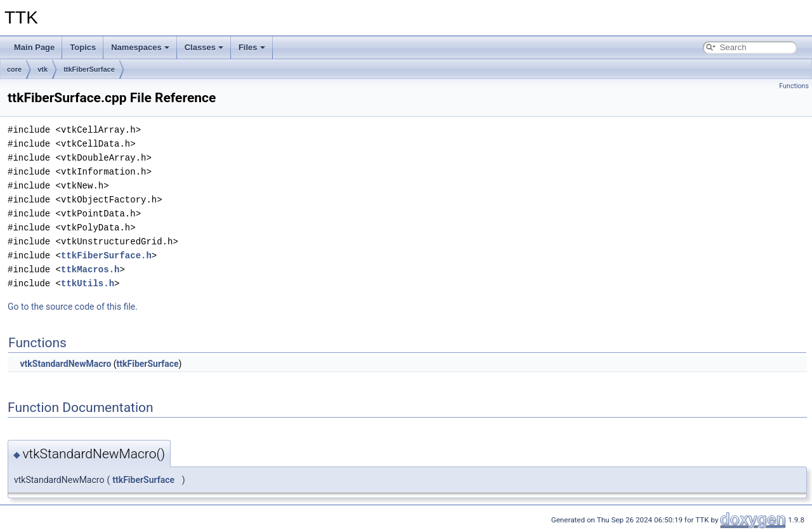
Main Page (34, 47)
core (14, 69)
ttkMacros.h (90, 269)
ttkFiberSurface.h (106, 255)
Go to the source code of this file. (73, 307)
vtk (43, 69)
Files (252, 47)
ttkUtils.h (88, 283)
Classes (204, 47)
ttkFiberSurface (89, 69)
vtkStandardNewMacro (65, 364)
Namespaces (140, 47)
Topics (83, 47)
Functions (794, 86)
